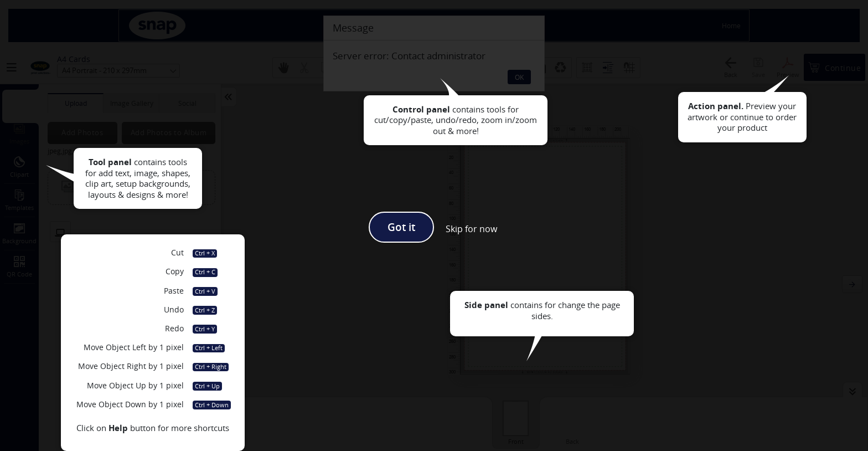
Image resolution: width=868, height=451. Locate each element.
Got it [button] (401, 227)
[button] (471, 228)
